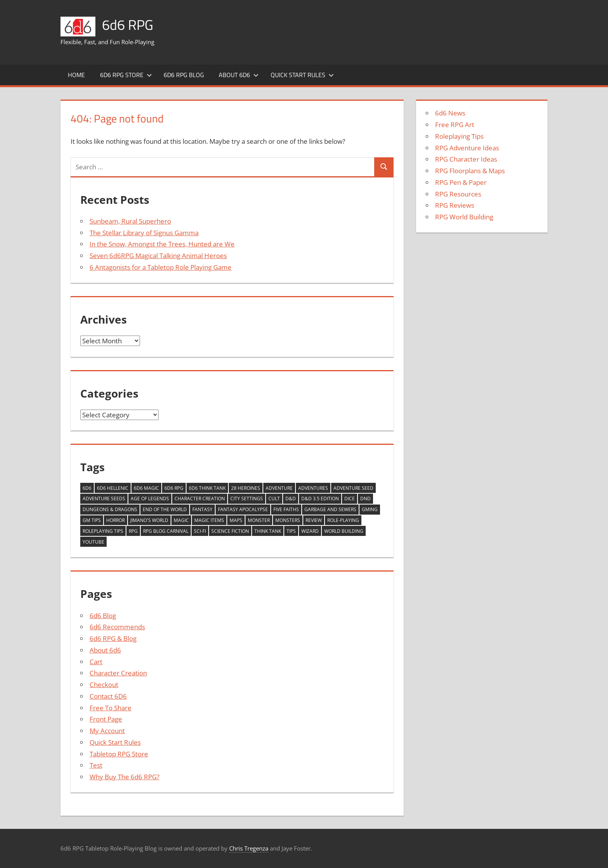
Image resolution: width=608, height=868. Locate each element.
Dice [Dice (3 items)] (350, 499)
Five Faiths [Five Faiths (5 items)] (286, 509)
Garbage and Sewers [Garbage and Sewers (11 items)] (330, 509)
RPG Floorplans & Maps (470, 171)
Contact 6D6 (108, 696)
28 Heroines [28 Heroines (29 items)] (246, 488)
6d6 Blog (103, 616)
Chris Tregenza (249, 848)
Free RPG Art (455, 125)
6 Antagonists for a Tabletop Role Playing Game (161, 267)
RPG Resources (458, 194)
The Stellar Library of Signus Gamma (144, 233)
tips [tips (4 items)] (291, 531)
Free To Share (111, 708)
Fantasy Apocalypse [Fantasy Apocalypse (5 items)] (243, 509)
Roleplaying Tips (459, 136)
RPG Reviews (455, 205)
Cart (96, 662)
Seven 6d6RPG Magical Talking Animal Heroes (158, 256)
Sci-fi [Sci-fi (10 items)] (200, 531)
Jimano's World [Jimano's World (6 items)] (149, 520)
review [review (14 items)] (314, 520)
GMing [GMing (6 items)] (370, 509)
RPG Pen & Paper (461, 182)
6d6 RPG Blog (184, 75)
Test (96, 765)
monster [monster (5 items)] (259, 520)
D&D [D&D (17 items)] (291, 499)
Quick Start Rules (302, 75)
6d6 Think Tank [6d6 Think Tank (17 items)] (207, 488)
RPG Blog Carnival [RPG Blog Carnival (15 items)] (166, 531)
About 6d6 (239, 75)
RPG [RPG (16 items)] (133, 531)
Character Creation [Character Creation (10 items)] (200, 499)
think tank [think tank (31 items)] (268, 531)
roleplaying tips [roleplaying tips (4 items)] (103, 531)
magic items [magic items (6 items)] (209, 520)
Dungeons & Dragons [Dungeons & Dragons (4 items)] (110, 509)
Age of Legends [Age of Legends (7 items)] (150, 499)
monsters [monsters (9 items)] (288, 520)
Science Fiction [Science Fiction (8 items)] (230, 531)
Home (76, 75)
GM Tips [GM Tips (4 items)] (92, 520)
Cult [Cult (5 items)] (274, 499)
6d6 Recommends (117, 627)
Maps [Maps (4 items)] (236, 520)
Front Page (106, 719)
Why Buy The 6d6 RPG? (124, 777)
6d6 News (450, 113)
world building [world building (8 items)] (344, 531)
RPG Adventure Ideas (467, 148)
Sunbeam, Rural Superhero (130, 221)
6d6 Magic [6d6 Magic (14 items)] (146, 488)
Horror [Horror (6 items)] (116, 520)
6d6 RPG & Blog (113, 638)
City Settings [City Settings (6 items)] (247, 499)
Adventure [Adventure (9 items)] (279, 488)
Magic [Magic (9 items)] (181, 520)
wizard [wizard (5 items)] (310, 531)
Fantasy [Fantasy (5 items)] (202, 509)
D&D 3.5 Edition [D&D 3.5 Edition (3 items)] (320, 499)
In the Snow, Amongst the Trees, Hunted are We (162, 244)
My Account (107, 731)
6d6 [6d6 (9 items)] (87, 488)
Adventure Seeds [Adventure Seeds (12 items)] (104, 499)
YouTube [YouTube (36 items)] (93, 542)
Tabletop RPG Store (119, 754)
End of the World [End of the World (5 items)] (165, 509)
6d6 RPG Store (126, 75)
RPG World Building (464, 217)
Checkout (104, 685)
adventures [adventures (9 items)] (313, 488)
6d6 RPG (128, 25)
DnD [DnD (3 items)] (365, 499)
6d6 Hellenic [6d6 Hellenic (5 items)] (113, 488)
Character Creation (118, 673)
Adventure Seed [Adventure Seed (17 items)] (353, 488)
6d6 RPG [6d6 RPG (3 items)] (174, 488)
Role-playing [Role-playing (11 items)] (343, 520)
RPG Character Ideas (466, 159)
